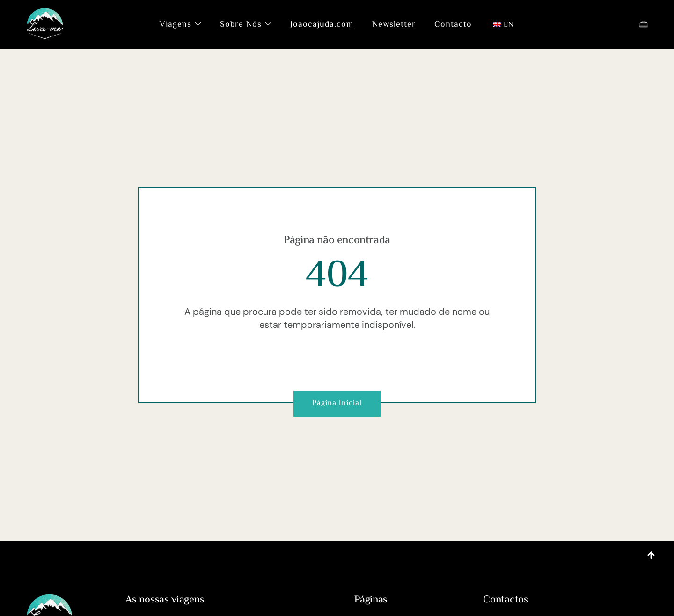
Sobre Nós (246, 25)
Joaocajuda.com (322, 25)
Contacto (453, 25)
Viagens (180, 25)
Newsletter (394, 25)
